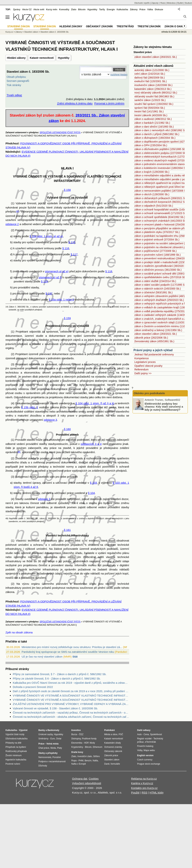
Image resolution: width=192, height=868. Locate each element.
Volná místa (52, 744)
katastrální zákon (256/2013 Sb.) (153, 89)
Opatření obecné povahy (148, 366)
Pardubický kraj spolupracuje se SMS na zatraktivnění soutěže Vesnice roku (68, 652)
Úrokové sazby (46, 734)
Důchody (43, 766)
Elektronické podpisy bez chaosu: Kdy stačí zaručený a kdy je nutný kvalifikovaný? (164, 406)
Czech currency (145, 760)
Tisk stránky (14, 85)
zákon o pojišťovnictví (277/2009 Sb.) (156, 251)
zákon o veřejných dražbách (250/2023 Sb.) (159, 300)
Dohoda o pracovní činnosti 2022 (33, 687)
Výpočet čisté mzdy (15, 734)
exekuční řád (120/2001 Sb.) (151, 81)
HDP (86, 743)
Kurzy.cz (9, 32)
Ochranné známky (113, 747)
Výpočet (23, 730)
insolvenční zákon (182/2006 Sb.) (153, 85)
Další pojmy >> (143, 373)
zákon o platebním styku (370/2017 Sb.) (157, 232)
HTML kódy (157, 793)
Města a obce (111, 734)
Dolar (59, 739)
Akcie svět (39, 10)
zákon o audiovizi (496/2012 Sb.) (153, 119)
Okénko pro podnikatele (149, 393)
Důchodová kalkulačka (16, 739)
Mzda (53, 748)
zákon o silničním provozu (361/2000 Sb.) (158, 270)
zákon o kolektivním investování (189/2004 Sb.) (161, 168)
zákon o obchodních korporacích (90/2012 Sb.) (161, 202)
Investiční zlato (85, 756)
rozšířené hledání (119, 75)
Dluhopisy (76, 739)
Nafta (95, 761)
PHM (81, 761)
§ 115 (72, 242)
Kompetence (142, 358)
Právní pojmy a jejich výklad (153, 350)
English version (145, 755)
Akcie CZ (27, 10)
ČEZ (81, 734)
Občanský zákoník (99, 26)
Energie (111, 10)
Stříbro (96, 756)
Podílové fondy (89, 739)
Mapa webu (149, 750)
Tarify (102, 10)
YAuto (163, 3)
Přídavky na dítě (13, 743)
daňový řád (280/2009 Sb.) (150, 78)
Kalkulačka (122, 10)
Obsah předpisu (16, 77)
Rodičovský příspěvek (16, 751)
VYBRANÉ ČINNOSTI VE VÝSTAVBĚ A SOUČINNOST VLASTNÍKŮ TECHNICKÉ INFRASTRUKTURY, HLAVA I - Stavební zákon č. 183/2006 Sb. (71, 700)
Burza (74, 734)
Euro (53, 739)
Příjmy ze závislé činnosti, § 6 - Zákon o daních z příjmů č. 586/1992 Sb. (57, 678)
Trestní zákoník (149, 26)
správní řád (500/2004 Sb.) (150, 108)
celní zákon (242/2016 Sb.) (150, 74)
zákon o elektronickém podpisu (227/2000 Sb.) (161, 153)
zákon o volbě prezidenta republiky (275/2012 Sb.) (163, 311)
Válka (150, 10)
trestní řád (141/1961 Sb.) (149, 111)
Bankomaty (53, 730)
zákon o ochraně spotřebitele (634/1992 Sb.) (160, 217)
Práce (143, 10)
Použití (135, 793)
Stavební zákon (31, 32)
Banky (42, 730)
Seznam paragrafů (18, 81)
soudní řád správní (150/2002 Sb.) (154, 104)
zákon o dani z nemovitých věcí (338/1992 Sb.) (161, 130)
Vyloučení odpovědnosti (87, 783)
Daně (107, 764)
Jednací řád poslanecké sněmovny (154, 354)
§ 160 (67, 429)
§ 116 (66, 248)
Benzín (88, 761)
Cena (146, 734)
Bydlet (180, 3)
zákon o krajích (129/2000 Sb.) (152, 172)
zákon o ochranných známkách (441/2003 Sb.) (161, 221)
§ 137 (49, 293)
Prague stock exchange (149, 764)
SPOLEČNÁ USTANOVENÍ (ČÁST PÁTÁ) (60, 132)
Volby (140, 750)
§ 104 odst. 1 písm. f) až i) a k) (95, 403)
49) (19, 452)
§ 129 (44, 281)
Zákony (134, 10)
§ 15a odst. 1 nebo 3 (61, 299)
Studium (188, 3)
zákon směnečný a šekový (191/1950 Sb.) (158, 330)
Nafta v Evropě (79, 764)
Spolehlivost (156, 734)
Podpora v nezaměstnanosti (52, 761)
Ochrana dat (80, 779)
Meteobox (171, 3)
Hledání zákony (16, 58)
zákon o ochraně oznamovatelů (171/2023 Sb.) (161, 213)
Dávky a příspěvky (48, 753)
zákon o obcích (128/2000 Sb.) (152, 194)
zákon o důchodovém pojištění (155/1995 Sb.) (161, 149)
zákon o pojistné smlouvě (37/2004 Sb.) (157, 240)
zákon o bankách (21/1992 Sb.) (152, 123)
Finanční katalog (145, 746)
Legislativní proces (145, 362)
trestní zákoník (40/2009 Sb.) (151, 115)
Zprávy (17, 10)
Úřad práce (44, 748)
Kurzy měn (52, 10)
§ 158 (67, 190)
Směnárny (43, 739)
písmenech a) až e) (57, 271)
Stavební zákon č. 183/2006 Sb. (55, 32)
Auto (139, 734)
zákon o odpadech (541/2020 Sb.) (154, 206)
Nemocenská (45, 757)
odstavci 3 (44, 499)
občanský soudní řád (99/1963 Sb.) (154, 96)
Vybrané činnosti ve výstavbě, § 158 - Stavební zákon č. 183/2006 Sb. (55, 708)
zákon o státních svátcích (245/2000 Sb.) (158, 289)
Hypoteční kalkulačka (16, 760)
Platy (60, 748)
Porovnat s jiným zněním (109, 103)
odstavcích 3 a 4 (91, 444)
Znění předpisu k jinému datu (75, 103)
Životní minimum (14, 755)
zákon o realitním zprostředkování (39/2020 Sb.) (162, 266)
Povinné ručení (13, 764)
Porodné (57, 757)
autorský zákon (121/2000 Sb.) (152, 70)
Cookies (94, 779)
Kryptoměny (77, 747)
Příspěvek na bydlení (16, 747)
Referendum (141, 369)
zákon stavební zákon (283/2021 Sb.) (156, 57)
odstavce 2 (12, 224)
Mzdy (92, 743)
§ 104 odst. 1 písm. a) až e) (46, 236)
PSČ (121, 734)
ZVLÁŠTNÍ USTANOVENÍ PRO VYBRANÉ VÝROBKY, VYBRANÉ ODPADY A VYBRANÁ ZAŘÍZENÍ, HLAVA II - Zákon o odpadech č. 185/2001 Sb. (71, 704)
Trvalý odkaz (14, 95)
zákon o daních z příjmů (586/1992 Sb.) (157, 134)
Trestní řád (125, 26)
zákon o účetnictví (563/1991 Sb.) (154, 292)
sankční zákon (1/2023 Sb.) (150, 100)
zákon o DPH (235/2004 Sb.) (151, 145)
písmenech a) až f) (50, 277)
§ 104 (91, 493)
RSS (145, 793)
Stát (75, 657)
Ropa (74, 761)
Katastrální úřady (113, 743)
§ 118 (109, 271)
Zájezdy (155, 3)
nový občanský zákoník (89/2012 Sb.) (156, 93)
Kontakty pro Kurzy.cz (144, 788)
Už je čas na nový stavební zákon (42, 657)
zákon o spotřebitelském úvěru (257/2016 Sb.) (161, 277)
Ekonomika (77, 743)
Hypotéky (64, 58)
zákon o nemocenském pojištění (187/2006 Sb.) (162, 191)
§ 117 (74, 254)
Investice (76, 730)
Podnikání (109, 730)
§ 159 (67, 318)
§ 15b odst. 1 (30, 407)
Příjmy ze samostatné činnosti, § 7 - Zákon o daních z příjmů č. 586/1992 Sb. (60, 674)
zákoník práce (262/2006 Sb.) (151, 338)
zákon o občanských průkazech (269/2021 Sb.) (161, 198)
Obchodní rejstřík (142, 3)
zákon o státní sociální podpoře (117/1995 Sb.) (161, 285)
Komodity (64, 10)
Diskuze (159, 10)
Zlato (74, 10)
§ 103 (94, 483)
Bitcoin (82, 10)
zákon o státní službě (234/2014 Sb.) (155, 281)
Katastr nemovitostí (42, 58)
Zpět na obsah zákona (19, 632)
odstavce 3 (50, 420)
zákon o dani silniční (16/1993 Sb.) (154, 127)
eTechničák (150, 742)
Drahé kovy (77, 752)
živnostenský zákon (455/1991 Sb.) (154, 341)
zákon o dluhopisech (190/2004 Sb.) (155, 138)
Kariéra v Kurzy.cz (142, 783)
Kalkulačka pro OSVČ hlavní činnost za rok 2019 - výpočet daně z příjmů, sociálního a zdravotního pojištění (71, 683)
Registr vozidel (144, 739)
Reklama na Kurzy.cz (144, 779)
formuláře (115, 764)
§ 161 (67, 530)
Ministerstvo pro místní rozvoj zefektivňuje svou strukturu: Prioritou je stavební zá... (72, 647)
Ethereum (97, 747)
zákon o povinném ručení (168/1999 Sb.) (158, 255)
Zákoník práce (111, 755)
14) (17, 211)
